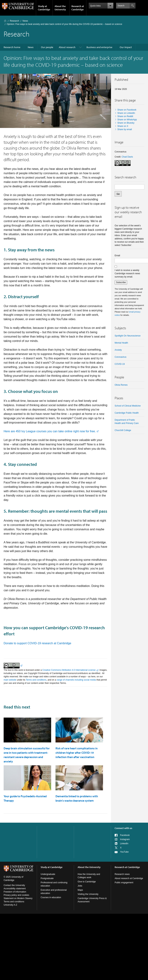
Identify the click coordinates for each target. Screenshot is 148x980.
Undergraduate (48, 874)
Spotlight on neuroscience (128, 336)
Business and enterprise (99, 47)
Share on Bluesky (126, 123)
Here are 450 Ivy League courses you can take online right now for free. (50, 431)
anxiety (118, 350)
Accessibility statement (15, 889)
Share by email (125, 129)
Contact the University (14, 885)
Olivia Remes (121, 385)
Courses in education (51, 897)
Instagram (125, 839)
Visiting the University (88, 894)
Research (14, 21)
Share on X (123, 126)
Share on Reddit (125, 116)
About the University (60, 8)
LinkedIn (124, 844)
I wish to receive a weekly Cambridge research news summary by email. (127, 273)
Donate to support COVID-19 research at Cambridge (37, 643)
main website (10, 680)
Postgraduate (47, 878)
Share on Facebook (127, 110)
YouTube (124, 852)
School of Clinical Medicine (128, 406)
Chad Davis (127, 157)
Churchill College (123, 430)
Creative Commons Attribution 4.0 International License (69, 670)
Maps (80, 890)
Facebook (125, 835)
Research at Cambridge (78, 8)
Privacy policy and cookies (16, 895)
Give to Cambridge (87, 882)
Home (5, 21)
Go (118, 194)
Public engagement (124, 883)
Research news (122, 874)
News (25, 21)
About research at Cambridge (129, 878)
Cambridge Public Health (127, 413)
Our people (47, 47)
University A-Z (10, 905)
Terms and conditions (36, 680)
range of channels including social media (76, 680)
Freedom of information (15, 892)
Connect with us (123, 828)
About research (67, 47)
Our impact (126, 47)
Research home (12, 47)
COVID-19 (120, 364)
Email (117, 256)
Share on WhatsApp (127, 120)
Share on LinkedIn (126, 113)
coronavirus (121, 357)
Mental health (121, 343)
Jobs (80, 886)
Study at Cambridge (44, 8)
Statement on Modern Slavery (18, 898)
